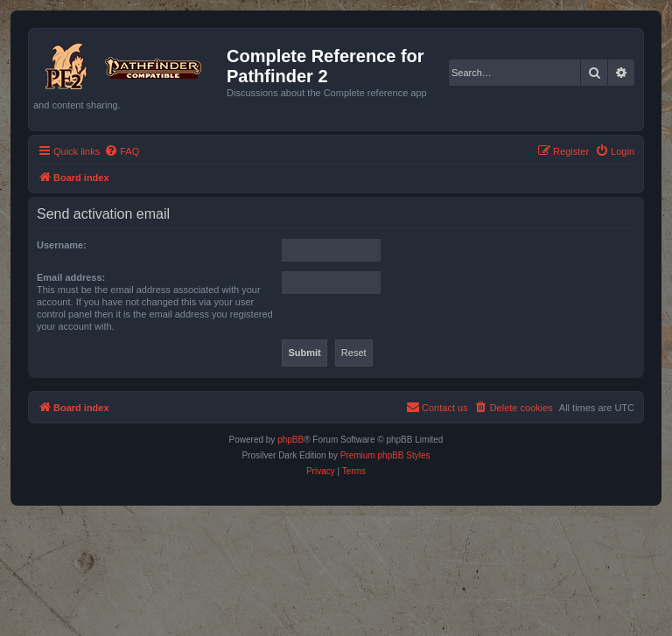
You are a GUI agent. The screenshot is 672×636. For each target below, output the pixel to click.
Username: (62, 245)
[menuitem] (122, 151)
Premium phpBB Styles (385, 455)
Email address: (71, 277)
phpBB (290, 440)
